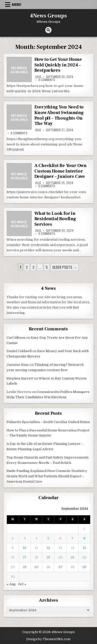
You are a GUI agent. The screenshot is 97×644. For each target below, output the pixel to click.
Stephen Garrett (20, 378)
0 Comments (47, 80)
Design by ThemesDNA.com (48, 639)
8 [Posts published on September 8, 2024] (84, 538)
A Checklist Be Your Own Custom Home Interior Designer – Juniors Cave (60, 171)
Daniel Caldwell (19, 351)
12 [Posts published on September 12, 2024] (48, 548)
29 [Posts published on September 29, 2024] (84, 567)
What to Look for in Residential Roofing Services (55, 219)
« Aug (11, 584)
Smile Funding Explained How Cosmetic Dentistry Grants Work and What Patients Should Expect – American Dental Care (47, 476)
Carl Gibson (16, 338)
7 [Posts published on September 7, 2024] (72, 538)
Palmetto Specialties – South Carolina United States (48, 422)
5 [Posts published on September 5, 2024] (48, 538)
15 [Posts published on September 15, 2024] (84, 548)
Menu (17, 5)
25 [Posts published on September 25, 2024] (36, 567)
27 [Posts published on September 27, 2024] (60, 567)
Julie (38, 77)
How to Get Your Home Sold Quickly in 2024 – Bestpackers (58, 65)
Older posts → (65, 267)
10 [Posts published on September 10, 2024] (25, 548)
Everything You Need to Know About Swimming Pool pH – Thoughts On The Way (59, 115)
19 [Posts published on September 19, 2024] (48, 557)
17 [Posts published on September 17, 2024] (25, 557)
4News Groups (48, 16)
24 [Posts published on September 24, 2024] (25, 567)
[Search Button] (48, 30)
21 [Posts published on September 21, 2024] (72, 557)
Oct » (22, 584)
